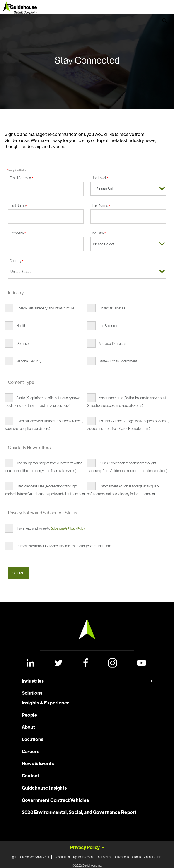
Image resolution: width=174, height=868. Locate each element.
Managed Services (112, 343)
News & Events (38, 764)
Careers (31, 752)
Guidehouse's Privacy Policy (68, 528)
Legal (12, 857)
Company (18, 233)
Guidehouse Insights (44, 788)
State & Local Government (118, 361)
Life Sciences (109, 326)
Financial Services (112, 308)
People (30, 715)
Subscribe (104, 857)
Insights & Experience (46, 703)
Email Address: (21, 178)
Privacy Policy (85, 847)
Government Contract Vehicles (55, 800)
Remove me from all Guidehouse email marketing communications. (64, 546)
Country (16, 261)
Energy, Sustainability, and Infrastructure (45, 308)
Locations (33, 739)
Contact (30, 776)
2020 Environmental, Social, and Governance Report (79, 812)
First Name (18, 205)
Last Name (101, 205)
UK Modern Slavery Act (35, 857)
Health (21, 326)
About (28, 727)
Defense (22, 343)
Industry (99, 233)
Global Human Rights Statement (74, 857)
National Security (29, 361)
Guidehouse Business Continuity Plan (138, 857)
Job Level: (100, 178)
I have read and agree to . (52, 528)
